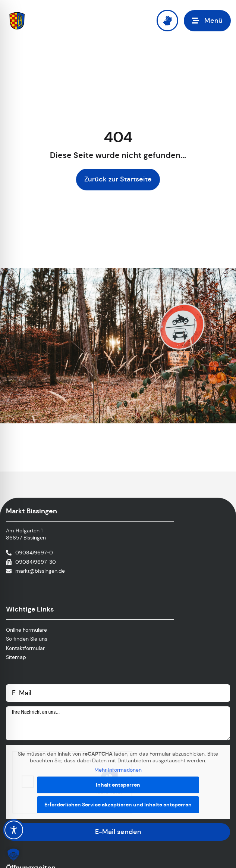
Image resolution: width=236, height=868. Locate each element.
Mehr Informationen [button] (118, 770)
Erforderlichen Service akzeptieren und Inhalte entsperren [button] (118, 804)
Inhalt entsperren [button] (118, 784)
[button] (207, 21)
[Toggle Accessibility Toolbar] (14, 830)
